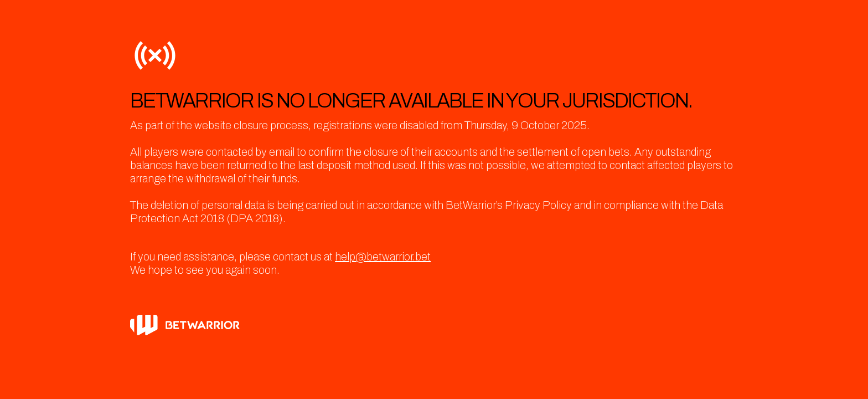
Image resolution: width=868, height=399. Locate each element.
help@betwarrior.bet (383, 257)
